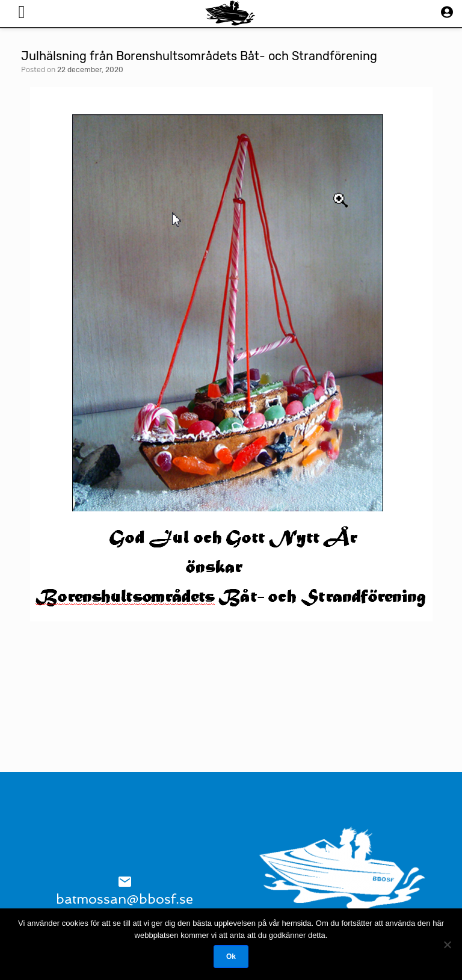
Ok (231, 957)
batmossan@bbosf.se (125, 899)
